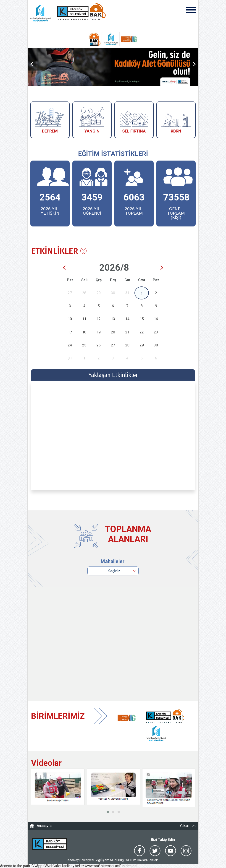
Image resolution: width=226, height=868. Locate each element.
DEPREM (50, 131)
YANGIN (92, 131)
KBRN (176, 131)
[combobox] (113, 571)
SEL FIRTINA (134, 131)
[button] (108, 812)
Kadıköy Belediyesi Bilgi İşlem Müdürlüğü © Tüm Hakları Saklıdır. (113, 860)
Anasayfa (44, 826)
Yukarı (184, 826)
